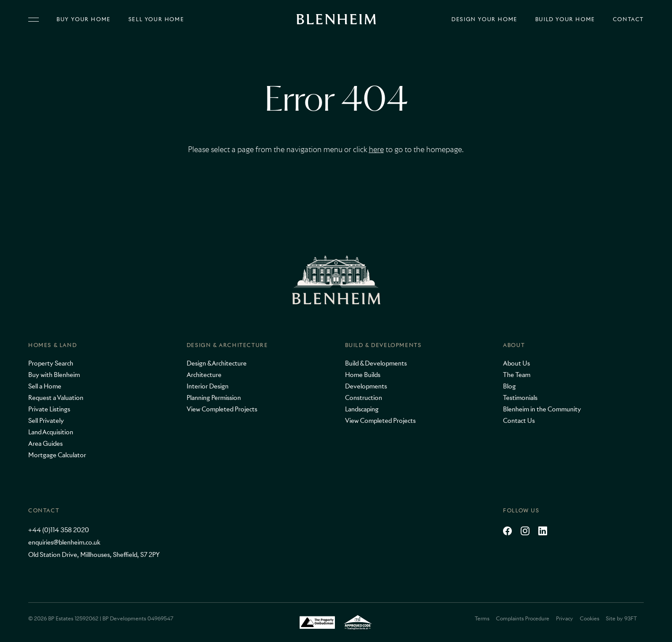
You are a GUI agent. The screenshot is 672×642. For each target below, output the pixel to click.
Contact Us (519, 421)
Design (484, 19)
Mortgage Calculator (57, 455)
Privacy (565, 618)
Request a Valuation (56, 398)
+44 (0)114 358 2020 (59, 530)
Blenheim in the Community (542, 409)
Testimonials (520, 398)
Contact (628, 19)
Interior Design (208, 386)
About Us (516, 363)
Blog (509, 386)
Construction (364, 398)
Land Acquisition (51, 432)
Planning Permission (214, 398)
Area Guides (45, 444)
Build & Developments (383, 345)
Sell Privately (46, 421)
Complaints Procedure (523, 618)
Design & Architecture (227, 345)
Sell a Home (45, 386)
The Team (517, 375)
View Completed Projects (222, 409)
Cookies (589, 618)
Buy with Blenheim (54, 375)
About (514, 345)
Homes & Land (53, 345)
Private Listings (49, 409)
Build (565, 19)
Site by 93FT (621, 618)
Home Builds (363, 375)
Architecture (204, 375)
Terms (482, 618)
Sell (156, 19)
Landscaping (362, 409)
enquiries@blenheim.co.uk (64, 542)
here (376, 149)
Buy (84, 19)
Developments (366, 386)
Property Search (51, 363)
